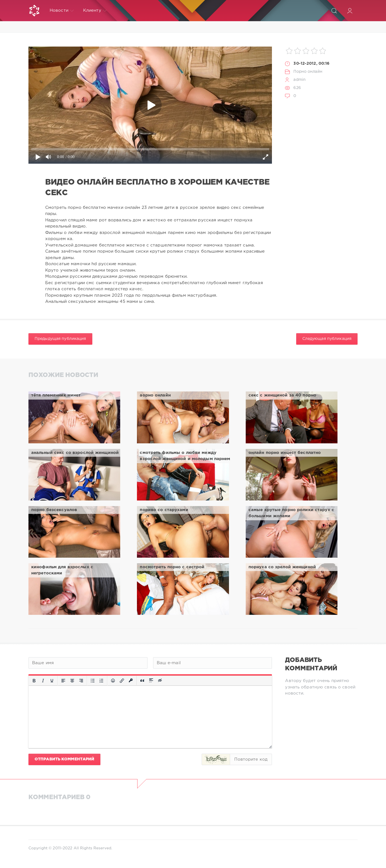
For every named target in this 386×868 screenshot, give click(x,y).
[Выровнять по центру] (72, 681)
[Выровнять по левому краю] (63, 681)
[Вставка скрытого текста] (160, 681)
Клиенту (95, 11)
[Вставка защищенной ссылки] (131, 681)
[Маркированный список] (93, 681)
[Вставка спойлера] (151, 681)
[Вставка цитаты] (142, 681)
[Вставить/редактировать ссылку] (122, 681)
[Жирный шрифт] (34, 681)
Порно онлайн (308, 72)
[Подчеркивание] (52, 681)
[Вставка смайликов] (113, 681)
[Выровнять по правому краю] (81, 681)
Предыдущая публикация (60, 339)
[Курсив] (43, 681)
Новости (62, 11)
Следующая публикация (327, 339)
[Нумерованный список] (102, 681)
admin (300, 80)
